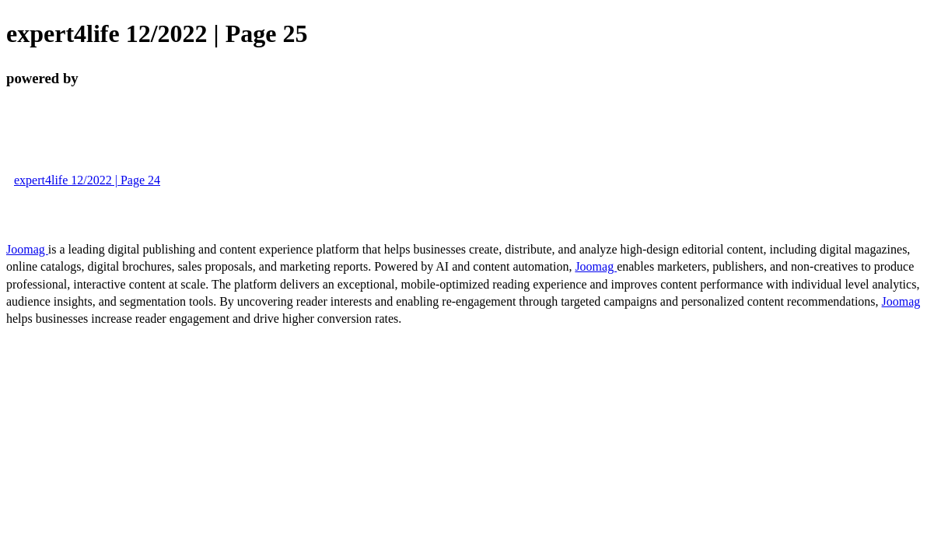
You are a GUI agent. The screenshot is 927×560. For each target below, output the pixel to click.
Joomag (27, 249)
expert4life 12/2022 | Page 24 (87, 180)
